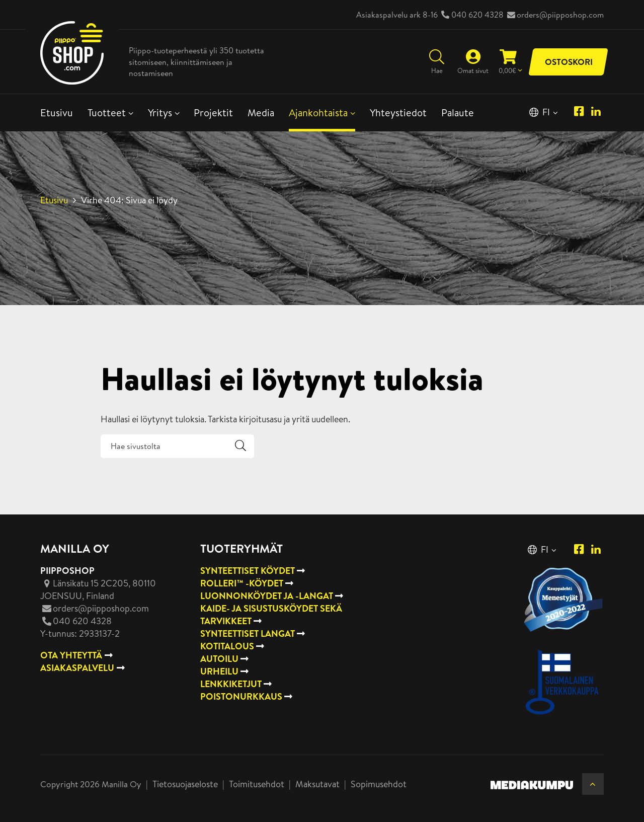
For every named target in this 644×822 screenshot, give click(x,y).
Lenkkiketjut (231, 684)
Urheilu (219, 671)
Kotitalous (227, 646)
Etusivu (57, 113)
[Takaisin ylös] (593, 784)
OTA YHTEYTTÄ (71, 655)
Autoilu (219, 659)
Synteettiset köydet (248, 571)
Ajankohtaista (318, 113)
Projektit (213, 113)
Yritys (160, 113)
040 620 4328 (477, 15)
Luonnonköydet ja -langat (267, 596)
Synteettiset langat (248, 633)
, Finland (98, 589)
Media (261, 113)
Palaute (458, 113)
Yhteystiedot (398, 113)
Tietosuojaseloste (185, 784)
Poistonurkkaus (241, 696)
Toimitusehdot (257, 784)
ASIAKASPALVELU (77, 668)
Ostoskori (569, 62)
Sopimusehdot (379, 784)
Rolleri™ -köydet (242, 583)
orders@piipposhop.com (560, 15)
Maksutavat (317, 784)
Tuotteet (107, 113)
